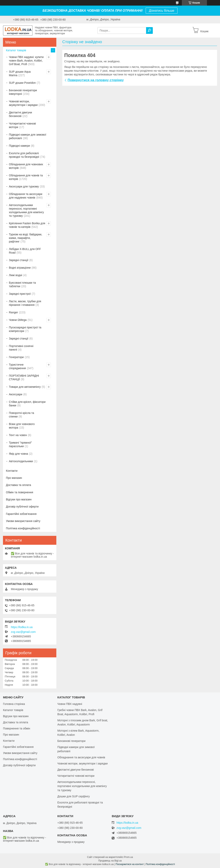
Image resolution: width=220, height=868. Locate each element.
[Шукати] (149, 30)
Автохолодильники (21, 461)
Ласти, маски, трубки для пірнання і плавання (25, 303)
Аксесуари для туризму (24, 186)
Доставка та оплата (18, 485)
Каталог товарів (16, 50)
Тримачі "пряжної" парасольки (20, 444)
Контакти (12, 471)
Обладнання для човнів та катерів (26, 177)
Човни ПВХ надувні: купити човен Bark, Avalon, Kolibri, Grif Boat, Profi (26, 61)
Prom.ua (128, 857)
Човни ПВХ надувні (70, 704)
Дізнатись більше (161, 11)
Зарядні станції (19, 260)
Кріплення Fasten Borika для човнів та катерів (27, 225)
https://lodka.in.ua (22, 627)
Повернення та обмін (17, 728)
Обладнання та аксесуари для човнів (81, 757)
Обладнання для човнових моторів (26, 166)
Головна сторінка (14, 704)
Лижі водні (16, 275)
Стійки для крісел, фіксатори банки (27, 404)
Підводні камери (19, 146)
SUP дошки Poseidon (22, 83)
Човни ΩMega (18, 320)
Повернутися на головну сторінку (96, 80)
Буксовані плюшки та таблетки (22, 284)
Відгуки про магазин (19, 499)
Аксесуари (16, 394)
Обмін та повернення (20, 492)
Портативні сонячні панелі (21, 348)
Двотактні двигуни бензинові (20, 114)
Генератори (16, 357)
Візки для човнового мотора (22, 426)
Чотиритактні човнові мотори (22, 125)
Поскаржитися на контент (130, 864)
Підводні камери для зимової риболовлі (28, 136)
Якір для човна (18, 454)
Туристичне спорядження (17, 366)
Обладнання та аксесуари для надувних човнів (26, 196)
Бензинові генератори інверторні (23, 92)
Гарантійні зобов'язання (21, 514)
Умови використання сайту (23, 521)
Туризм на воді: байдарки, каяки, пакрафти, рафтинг (25, 238)
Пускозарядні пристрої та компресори (25, 329)
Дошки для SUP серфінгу (74, 796)
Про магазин (14, 478)
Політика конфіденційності (23, 528)
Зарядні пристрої (20, 294)
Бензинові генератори (71, 741)
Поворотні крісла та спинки (21, 415)
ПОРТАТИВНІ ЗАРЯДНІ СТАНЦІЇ (24, 377)
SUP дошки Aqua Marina (20, 73)
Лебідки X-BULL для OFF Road (25, 251)
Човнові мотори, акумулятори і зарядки (23, 103)
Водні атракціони (20, 268)
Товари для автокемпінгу (25, 387)
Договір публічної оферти (22, 507)
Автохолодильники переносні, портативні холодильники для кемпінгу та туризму (26, 210)
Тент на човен (18, 435)
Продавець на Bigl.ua (110, 861)
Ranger (13, 312)
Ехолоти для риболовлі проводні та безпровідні (24, 155)
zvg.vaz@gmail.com (23, 632)
